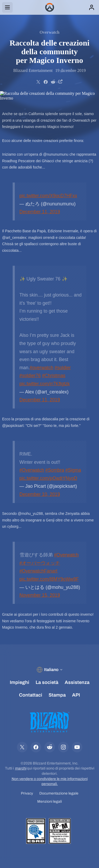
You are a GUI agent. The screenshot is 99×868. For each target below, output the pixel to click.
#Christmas (54, 376)
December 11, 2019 (40, 212)
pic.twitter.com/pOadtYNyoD (48, 478)
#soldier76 (30, 376)
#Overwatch (32, 470)
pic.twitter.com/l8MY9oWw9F (49, 579)
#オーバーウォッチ (40, 563)
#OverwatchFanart (39, 571)
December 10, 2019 (40, 494)
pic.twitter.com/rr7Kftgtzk (45, 384)
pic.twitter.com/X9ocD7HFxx (48, 196)
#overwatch (41, 368)
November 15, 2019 (40, 595)
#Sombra (55, 470)
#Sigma (73, 470)
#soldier (63, 368)
